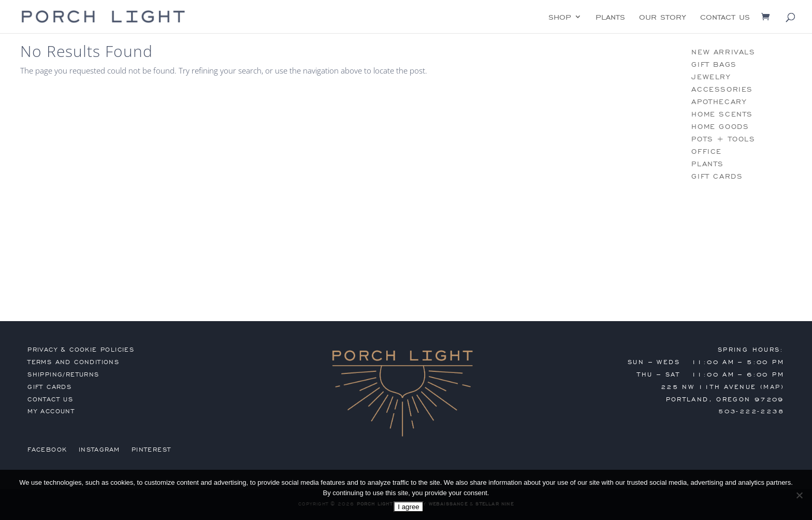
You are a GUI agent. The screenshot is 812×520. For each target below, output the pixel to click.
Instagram (99, 450)
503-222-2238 (751, 411)
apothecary (719, 102)
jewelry (711, 77)
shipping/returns (63, 374)
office (707, 151)
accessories (722, 89)
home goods (720, 127)
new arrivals (723, 52)
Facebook (47, 450)
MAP (772, 387)
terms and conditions (73, 362)
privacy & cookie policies (81, 350)
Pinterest (151, 450)
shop (560, 18)
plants (610, 18)
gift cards (717, 176)
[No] (799, 495)
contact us (725, 18)
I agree (409, 507)
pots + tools (723, 139)
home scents (722, 114)
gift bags (714, 64)
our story (663, 18)
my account (51, 411)
